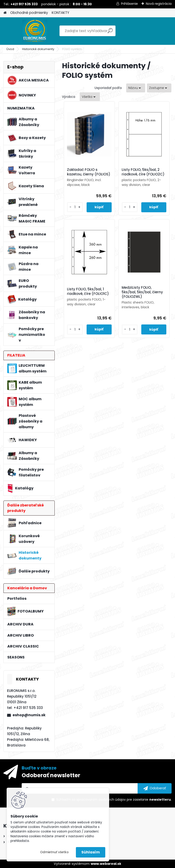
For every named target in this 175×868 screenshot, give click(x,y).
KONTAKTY (60, 13)
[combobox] (136, 88)
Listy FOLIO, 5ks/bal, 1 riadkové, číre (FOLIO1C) (88, 291)
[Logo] (35, 31)
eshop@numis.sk (29, 715)
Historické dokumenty (38, 49)
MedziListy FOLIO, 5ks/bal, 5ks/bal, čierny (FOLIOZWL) (142, 292)
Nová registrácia (159, 4)
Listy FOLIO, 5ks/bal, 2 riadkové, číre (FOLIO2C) (143, 172)
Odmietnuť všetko (54, 852)
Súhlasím (91, 852)
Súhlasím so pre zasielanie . (114, 800)
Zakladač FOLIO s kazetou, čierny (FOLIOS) (89, 172)
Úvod (10, 49)
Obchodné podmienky (29, 13)
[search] (110, 32)
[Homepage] (5, 13)
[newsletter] (155, 788)
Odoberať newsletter (51, 775)
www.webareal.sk (106, 864)
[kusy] (75, 207)
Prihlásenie (129, 4)
